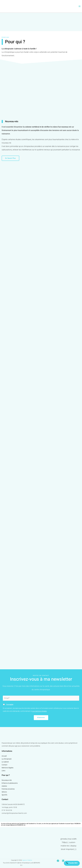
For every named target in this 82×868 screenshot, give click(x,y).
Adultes (4, 786)
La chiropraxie (7, 759)
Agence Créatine (27, 860)
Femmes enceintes (8, 789)
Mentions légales (8, 768)
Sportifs (4, 795)
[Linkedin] (63, 861)
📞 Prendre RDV (72, 863)
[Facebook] (58, 861)
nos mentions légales (39, 711)
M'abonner (41, 718)
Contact (4, 765)
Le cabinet (5, 762)
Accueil (4, 756)
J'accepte (9, 705)
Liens (3, 771)
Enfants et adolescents (10, 783)
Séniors (4, 792)
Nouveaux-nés (7, 780)
